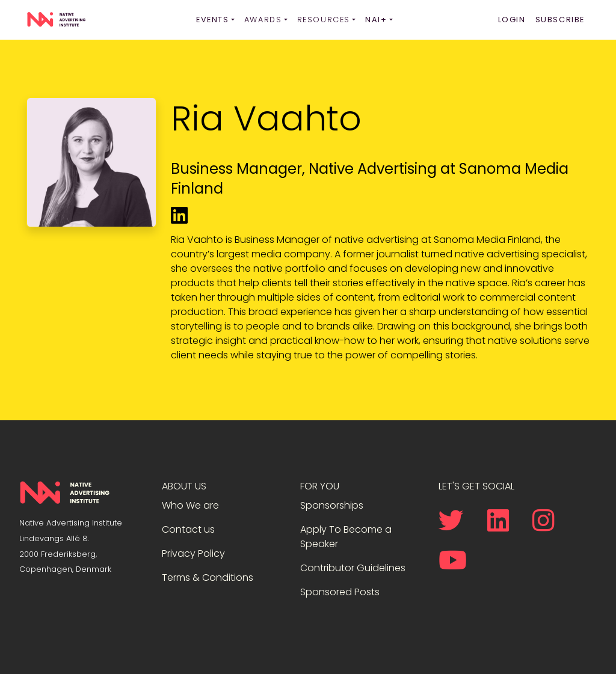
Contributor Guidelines (353, 568)
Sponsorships (332, 505)
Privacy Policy (193, 553)
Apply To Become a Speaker (346, 537)
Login (512, 20)
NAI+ (376, 20)
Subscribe (560, 20)
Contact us (188, 529)
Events (213, 20)
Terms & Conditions (208, 577)
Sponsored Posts (340, 592)
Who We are (190, 505)
